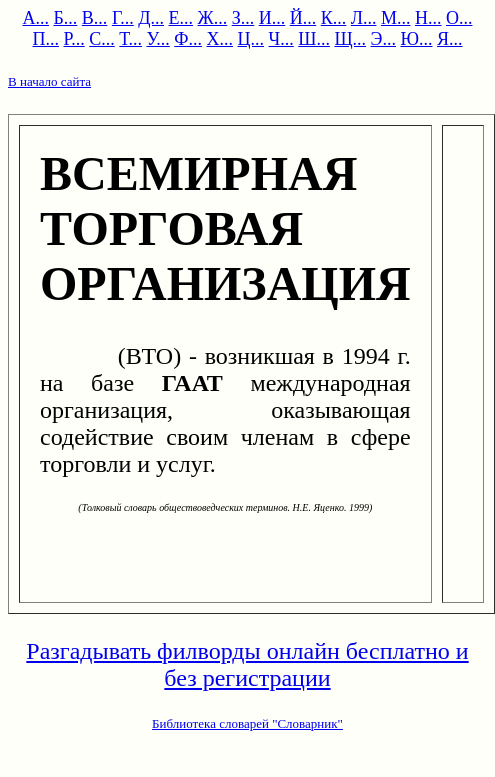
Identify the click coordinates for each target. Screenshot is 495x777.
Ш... (314, 39)
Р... (74, 39)
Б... (66, 18)
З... (243, 18)
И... (272, 18)
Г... (123, 18)
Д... (151, 18)
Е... (181, 18)
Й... (303, 18)
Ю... (416, 39)
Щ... (350, 39)
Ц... (251, 39)
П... (46, 39)
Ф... (188, 39)
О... (459, 18)
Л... (364, 18)
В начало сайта (49, 81)
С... (102, 39)
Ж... (213, 18)
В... (95, 18)
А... (36, 18)
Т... (130, 39)
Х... (220, 39)
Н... (428, 18)
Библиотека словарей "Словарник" (247, 723)
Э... (383, 39)
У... (157, 39)
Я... (450, 39)
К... (334, 18)
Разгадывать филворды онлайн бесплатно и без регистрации (247, 664)
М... (396, 18)
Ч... (281, 39)
